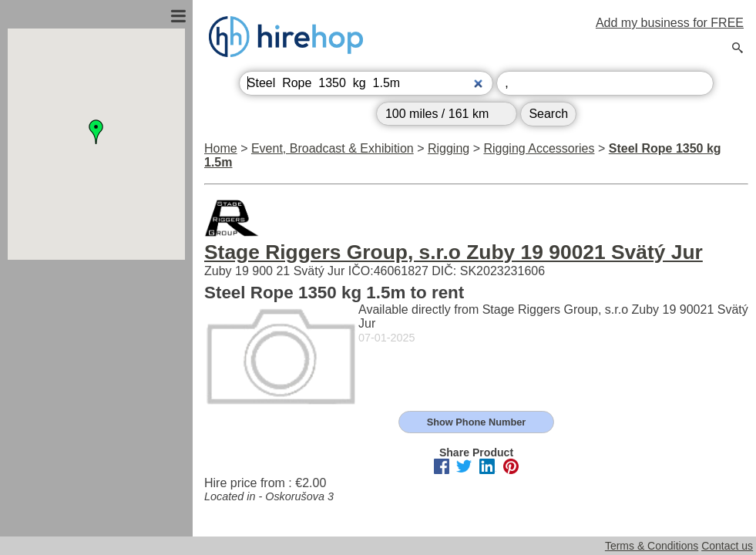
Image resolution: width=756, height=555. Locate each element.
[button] (96, 132)
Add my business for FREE (670, 23)
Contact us (727, 546)
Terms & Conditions (652, 546)
